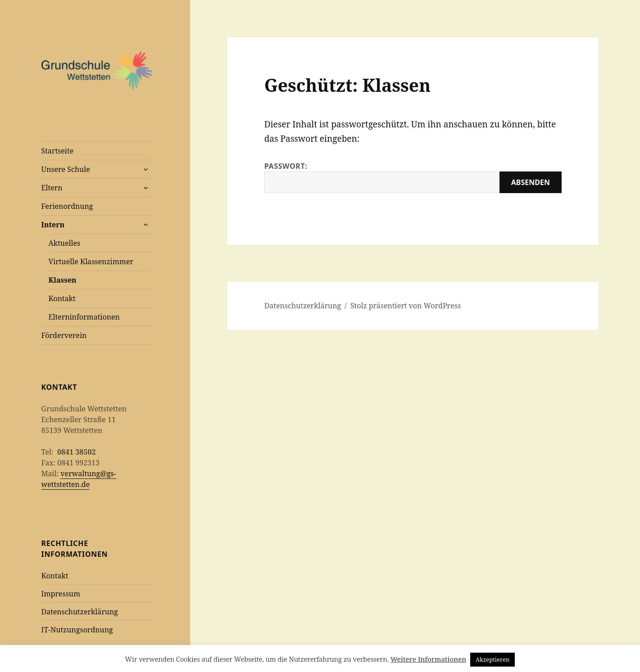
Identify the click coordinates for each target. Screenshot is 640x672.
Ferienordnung (67, 206)
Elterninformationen (84, 317)
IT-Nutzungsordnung (77, 630)
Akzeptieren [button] (493, 659)
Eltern (52, 188)
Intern (53, 225)
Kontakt (62, 298)
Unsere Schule (66, 169)
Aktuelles (65, 243)
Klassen (63, 280)
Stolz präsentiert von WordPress (406, 306)
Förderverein (64, 335)
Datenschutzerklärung (80, 612)
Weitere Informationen (428, 659)
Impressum (61, 594)
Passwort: (413, 177)
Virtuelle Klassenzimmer (91, 262)
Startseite (58, 151)
